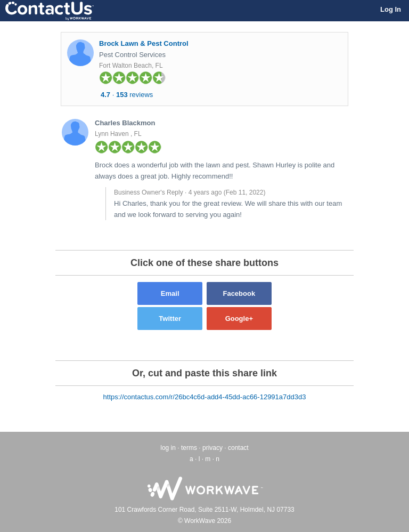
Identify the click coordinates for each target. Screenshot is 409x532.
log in (168, 448)
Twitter (170, 319)
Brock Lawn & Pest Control (144, 43)
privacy (212, 448)
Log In (391, 9)
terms (189, 448)
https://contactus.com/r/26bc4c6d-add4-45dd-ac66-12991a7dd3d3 (205, 397)
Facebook (239, 293)
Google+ (239, 319)
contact (238, 448)
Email (170, 293)
